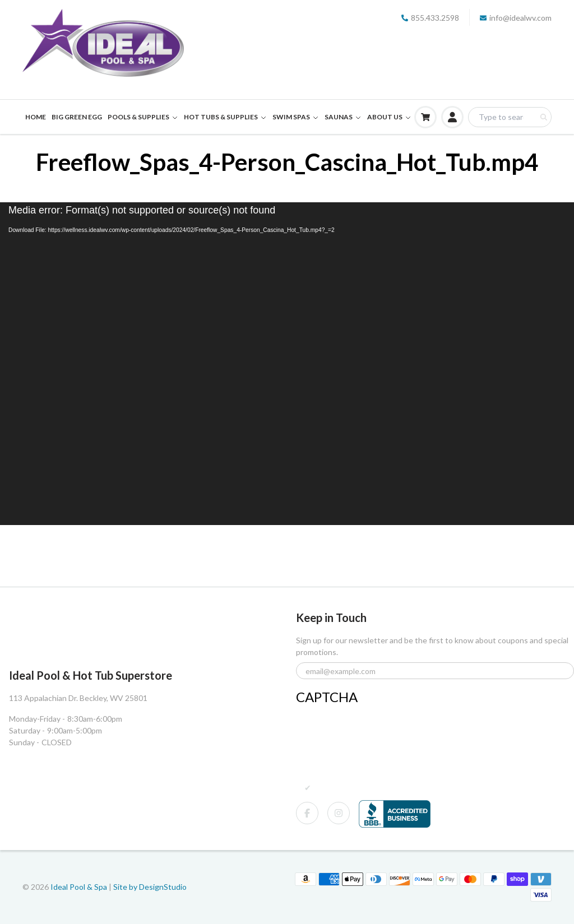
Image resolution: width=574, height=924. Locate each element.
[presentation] (381, 730)
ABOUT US (389, 117)
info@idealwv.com (516, 18)
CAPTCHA (327, 697)
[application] (287, 364)
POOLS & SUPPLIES (143, 117)
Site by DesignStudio (150, 887)
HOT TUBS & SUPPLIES (225, 117)
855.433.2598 (430, 18)
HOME (36, 117)
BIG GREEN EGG (77, 117)
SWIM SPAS (296, 117)
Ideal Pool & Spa (80, 887)
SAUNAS (343, 117)
